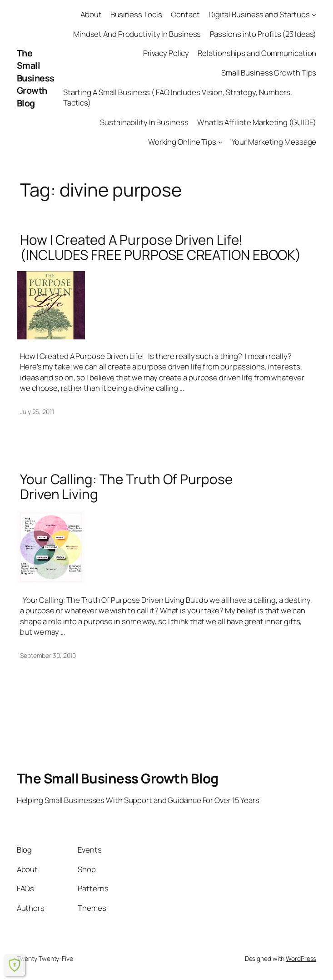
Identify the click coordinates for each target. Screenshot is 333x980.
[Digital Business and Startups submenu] (314, 15)
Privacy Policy (166, 53)
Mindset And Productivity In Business (137, 34)
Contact (185, 14)
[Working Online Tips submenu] (220, 142)
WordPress (301, 958)
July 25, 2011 (37, 412)
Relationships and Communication (257, 53)
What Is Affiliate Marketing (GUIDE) (257, 122)
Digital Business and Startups (259, 14)
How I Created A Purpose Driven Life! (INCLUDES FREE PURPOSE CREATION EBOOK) (161, 247)
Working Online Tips (182, 142)
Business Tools (137, 14)
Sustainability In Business (144, 122)
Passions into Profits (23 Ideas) (263, 34)
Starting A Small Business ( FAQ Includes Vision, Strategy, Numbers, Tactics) (178, 98)
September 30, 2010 (48, 655)
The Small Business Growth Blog (36, 78)
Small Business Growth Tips (269, 73)
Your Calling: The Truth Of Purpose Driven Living (126, 487)
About (91, 14)
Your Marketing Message (274, 142)
